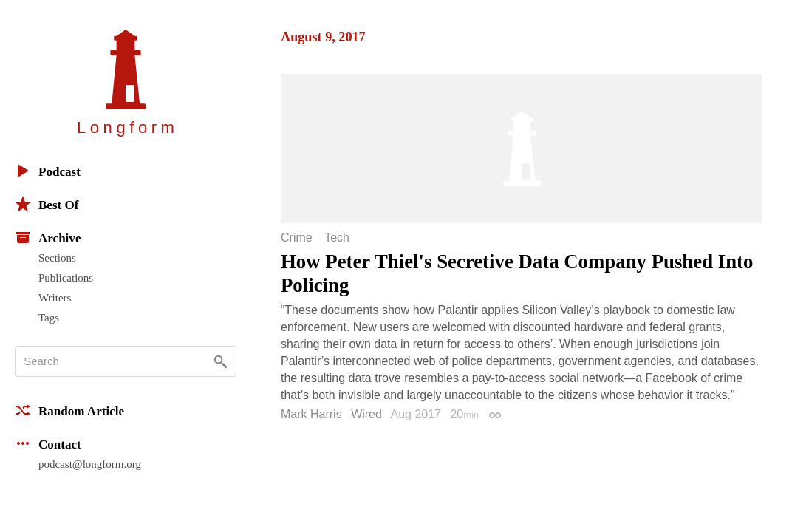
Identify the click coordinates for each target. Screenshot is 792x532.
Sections (57, 258)
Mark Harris (311, 414)
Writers (55, 298)
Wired (366, 414)
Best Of (47, 204)
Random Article (69, 410)
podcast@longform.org (90, 464)
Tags (49, 318)
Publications (66, 278)
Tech (337, 238)
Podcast (48, 171)
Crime (297, 238)
